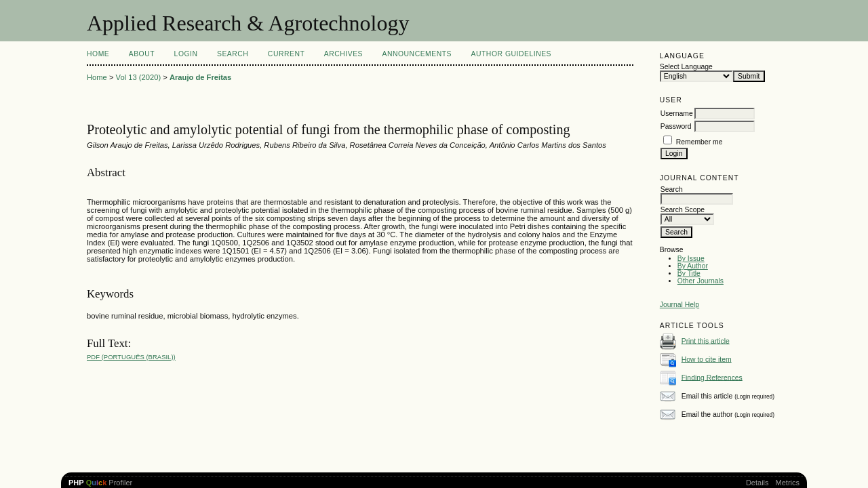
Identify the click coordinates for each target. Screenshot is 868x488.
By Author (693, 266)
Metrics (788, 483)
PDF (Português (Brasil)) (131, 357)
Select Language (686, 67)
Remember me (699, 142)
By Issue (691, 259)
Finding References (712, 377)
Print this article (706, 341)
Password (676, 126)
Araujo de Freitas (200, 77)
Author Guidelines (512, 54)
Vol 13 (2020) (139, 77)
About (142, 54)
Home (98, 54)
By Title (689, 273)
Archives (343, 54)
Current (286, 54)
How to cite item (707, 359)
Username (677, 114)
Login (186, 54)
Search (233, 54)
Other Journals (701, 281)
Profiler (100, 483)
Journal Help (679, 305)
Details (757, 483)
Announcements (417, 54)
